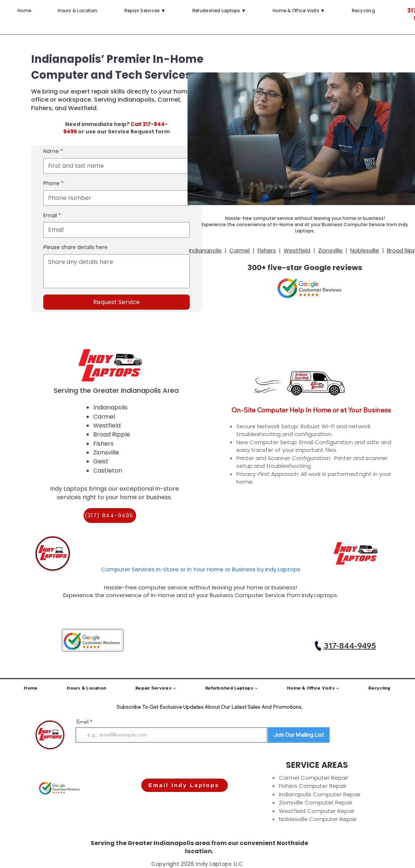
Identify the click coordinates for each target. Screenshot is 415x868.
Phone (53, 184)
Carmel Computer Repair (314, 778)
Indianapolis (205, 250)
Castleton (108, 471)
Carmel (239, 250)
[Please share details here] (117, 271)
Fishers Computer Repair (313, 786)
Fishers (267, 250)
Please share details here (75, 247)
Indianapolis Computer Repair (320, 794)
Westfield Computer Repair (317, 811)
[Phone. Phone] (114, 198)
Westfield (297, 250)
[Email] (114, 230)
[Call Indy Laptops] (318, 646)
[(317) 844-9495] (110, 515)
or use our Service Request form (123, 132)
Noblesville (365, 250)
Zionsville (330, 250)
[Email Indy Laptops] (185, 785)
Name (53, 152)
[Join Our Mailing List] (299, 735)
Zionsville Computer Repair (316, 802)
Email (52, 216)
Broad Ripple (112, 434)
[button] (219, 11)
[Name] (114, 166)
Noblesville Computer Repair (318, 819)
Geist (101, 461)
